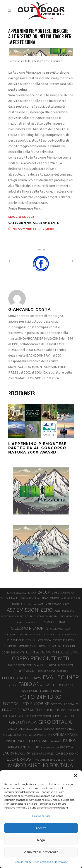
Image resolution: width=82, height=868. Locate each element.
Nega (41, 840)
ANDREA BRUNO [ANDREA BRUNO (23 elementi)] (22, 604)
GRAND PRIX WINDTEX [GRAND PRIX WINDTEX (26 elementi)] (59, 729)
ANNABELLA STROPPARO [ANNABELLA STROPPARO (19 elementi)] (48, 604)
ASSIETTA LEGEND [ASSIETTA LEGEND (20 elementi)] (64, 611)
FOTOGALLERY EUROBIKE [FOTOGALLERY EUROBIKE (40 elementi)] (26, 704)
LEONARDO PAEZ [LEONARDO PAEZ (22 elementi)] (43, 754)
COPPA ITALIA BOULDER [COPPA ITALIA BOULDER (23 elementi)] (62, 646)
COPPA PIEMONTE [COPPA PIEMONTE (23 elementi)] (13, 652)
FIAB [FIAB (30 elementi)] (48, 685)
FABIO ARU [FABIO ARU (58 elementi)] (31, 684)
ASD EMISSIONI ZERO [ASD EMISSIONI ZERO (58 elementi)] (30, 610)
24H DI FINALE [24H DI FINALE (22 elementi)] (9, 598)
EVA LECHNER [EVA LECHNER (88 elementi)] (61, 677)
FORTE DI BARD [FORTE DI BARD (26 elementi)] (51, 691)
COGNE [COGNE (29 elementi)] (31, 640)
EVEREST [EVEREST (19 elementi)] (12, 685)
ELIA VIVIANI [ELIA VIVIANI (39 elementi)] (25, 671)
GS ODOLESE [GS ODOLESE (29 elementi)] (12, 735)
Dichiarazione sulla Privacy (51, 862)
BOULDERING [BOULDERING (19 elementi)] (28, 616)
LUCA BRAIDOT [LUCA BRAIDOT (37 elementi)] (20, 759)
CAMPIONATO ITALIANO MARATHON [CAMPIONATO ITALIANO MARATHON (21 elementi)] (58, 616)
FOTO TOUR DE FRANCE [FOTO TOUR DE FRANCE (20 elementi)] (65, 704)
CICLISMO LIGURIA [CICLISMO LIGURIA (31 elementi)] (51, 622)
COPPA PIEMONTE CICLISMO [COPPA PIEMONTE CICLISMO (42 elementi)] (53, 652)
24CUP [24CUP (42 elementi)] (44, 592)
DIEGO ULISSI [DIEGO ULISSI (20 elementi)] (66, 665)
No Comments (22, 229)
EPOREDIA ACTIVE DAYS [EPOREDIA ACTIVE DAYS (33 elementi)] (21, 678)
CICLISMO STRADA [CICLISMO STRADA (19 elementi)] (60, 629)
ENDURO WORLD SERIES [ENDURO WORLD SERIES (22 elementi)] (53, 671)
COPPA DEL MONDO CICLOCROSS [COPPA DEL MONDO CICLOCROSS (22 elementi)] (25, 646)
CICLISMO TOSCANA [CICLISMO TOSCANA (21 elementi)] (17, 634)
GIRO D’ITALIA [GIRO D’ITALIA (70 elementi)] (55, 722)
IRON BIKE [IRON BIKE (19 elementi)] (56, 741)
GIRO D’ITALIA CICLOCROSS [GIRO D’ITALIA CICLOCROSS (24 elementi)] (25, 729)
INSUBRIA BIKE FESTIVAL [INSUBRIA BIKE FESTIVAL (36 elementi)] (27, 741)
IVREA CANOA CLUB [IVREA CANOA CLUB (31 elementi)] (24, 747)
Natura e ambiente (43, 223)
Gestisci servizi (41, 816)
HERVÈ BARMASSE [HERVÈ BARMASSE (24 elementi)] (35, 735)
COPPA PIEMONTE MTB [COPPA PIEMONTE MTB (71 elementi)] (40, 658)
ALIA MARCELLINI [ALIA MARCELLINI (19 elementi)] (71, 598)
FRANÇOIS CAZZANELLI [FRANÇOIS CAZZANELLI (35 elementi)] (22, 710)
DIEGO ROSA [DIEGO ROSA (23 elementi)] (48, 665)
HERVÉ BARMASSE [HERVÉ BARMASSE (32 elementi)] (63, 734)
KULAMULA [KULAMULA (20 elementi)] (47, 748)
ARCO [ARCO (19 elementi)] (66, 604)
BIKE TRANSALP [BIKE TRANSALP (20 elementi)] (10, 616)
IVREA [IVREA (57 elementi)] (69, 740)
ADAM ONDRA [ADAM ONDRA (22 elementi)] (50, 598)
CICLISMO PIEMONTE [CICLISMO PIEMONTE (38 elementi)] (30, 628)
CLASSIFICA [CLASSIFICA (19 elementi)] (36, 635)
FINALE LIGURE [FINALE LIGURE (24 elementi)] (29, 691)
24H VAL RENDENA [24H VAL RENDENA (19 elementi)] (30, 598)
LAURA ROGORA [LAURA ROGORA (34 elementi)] (16, 753)
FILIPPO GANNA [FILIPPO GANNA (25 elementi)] (63, 685)
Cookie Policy (23, 862)
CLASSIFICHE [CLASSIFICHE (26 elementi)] (15, 640)
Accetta (41, 828)
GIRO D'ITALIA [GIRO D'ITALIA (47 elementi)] (23, 722)
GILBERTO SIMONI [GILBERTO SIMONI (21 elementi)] (41, 716)
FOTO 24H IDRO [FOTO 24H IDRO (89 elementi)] (40, 697)
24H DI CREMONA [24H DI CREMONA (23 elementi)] (63, 592)
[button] (75, 776)
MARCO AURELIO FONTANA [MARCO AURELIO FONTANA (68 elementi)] (40, 765)
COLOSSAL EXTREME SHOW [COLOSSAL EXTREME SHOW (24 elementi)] (56, 640)
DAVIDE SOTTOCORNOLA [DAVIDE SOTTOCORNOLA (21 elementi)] (23, 665)
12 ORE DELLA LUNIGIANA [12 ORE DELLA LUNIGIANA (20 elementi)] (21, 593)
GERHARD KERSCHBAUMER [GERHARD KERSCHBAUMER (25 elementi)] (61, 710)
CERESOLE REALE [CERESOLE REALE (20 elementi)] (25, 623)
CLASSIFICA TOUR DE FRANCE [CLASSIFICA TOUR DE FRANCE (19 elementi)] (60, 635)
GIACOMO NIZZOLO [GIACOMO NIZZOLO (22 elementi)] (15, 716)
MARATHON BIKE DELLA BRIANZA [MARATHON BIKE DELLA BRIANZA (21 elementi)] (55, 760)
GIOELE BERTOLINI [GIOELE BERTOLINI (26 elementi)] (66, 716)
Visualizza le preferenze (41, 852)
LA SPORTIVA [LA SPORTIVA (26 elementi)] (64, 747)
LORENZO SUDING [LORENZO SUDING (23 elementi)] (67, 753)
